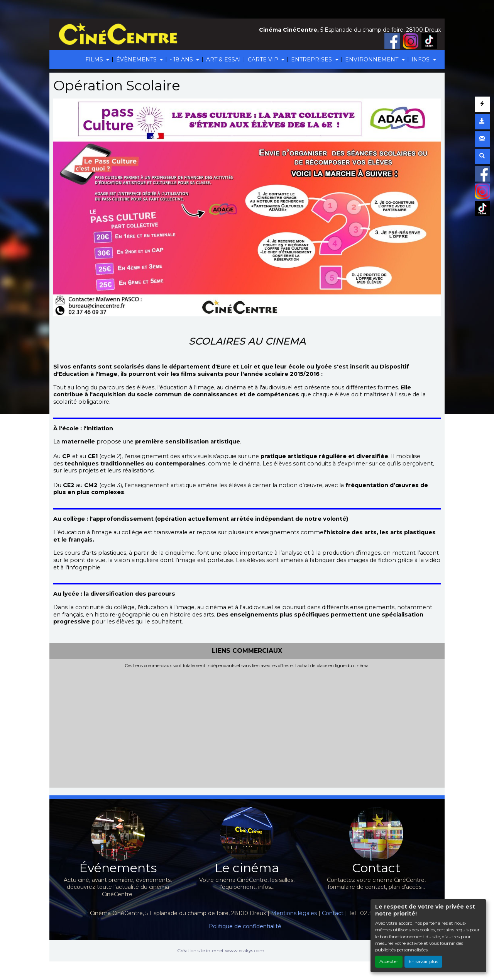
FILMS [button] (95, 59)
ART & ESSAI (223, 59)
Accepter (389, 961)
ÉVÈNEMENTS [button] (137, 59)
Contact (333, 913)
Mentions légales (294, 913)
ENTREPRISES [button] (312, 59)
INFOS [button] (421, 59)
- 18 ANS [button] (182, 59)
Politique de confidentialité (245, 926)
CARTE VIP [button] (264, 59)
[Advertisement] (247, 726)
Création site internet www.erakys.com (221, 950)
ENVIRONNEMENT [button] (372, 59)
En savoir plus (423, 961)
